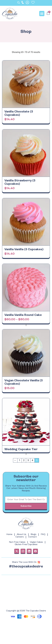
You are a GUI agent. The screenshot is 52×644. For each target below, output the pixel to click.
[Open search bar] (19, 3)
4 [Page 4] (33, 460)
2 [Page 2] (24, 460)
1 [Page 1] (20, 460)
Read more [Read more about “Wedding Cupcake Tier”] (26, 454)
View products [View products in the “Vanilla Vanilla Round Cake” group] (26, 325)
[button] (42, 14)
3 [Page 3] (28, 460)
